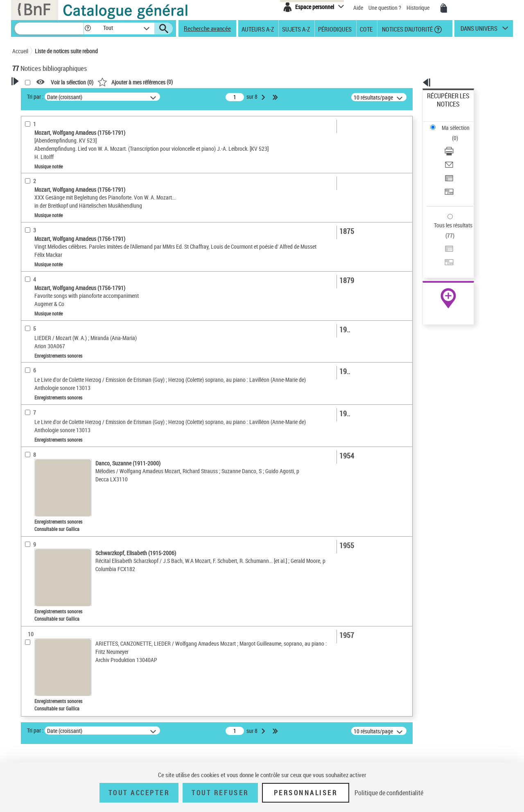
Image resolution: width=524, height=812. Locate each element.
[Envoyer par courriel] (459, 133)
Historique (419, 8)
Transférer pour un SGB (455, 153)
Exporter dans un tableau (457, 143)
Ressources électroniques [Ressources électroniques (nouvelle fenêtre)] (444, 260)
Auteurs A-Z (258, 29)
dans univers (479, 30)
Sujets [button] (29, 311)
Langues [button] (31, 284)
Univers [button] (30, 324)
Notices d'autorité (407, 29)
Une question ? (385, 8)
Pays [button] (27, 338)
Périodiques (335, 29)
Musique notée (40, 204)
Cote (366, 29)
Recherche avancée (207, 28)
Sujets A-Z (296, 29)
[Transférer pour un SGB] (459, 153)
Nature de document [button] (46, 179)
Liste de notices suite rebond (66, 51)
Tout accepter (139, 793)
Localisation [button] (36, 243)
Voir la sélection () (177, 82)
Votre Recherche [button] (46, 95)
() (240, 82)
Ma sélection (443, 109)
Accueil (20, 51)
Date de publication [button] (45, 297)
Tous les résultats (448, 175)
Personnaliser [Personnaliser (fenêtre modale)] (306, 793)
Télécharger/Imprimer (453, 123)
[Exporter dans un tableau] (459, 143)
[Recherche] (49, 28)
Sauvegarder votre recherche (63, 135)
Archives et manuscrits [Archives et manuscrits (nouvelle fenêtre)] (441, 251)
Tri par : (140, 96)
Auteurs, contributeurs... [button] (52, 270)
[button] (88, 28)
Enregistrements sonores (53, 192)
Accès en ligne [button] (39, 166)
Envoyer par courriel (451, 133)
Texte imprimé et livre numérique (59, 217)
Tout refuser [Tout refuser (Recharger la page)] (220, 793)
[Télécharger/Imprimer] (459, 123)
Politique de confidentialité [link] (389, 793)
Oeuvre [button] (29, 256)
